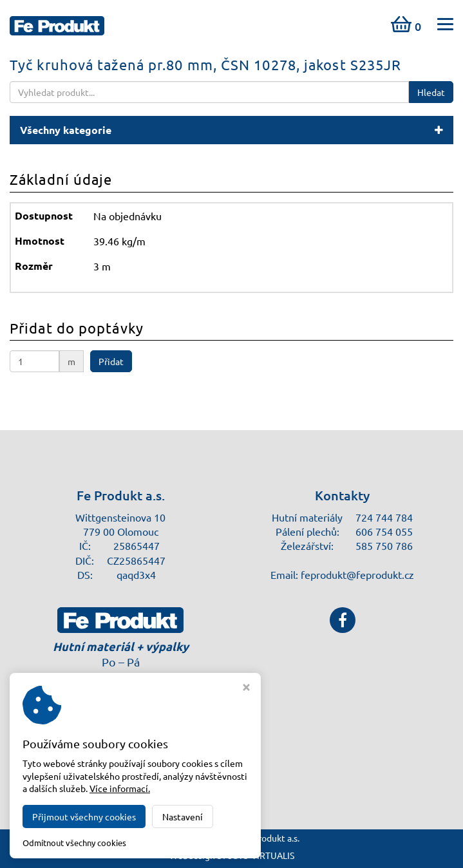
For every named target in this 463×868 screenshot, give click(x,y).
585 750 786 (384, 545)
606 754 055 (384, 531)
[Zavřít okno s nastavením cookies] (246, 688)
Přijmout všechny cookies (84, 816)
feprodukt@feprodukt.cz (357, 574)
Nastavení (183, 816)
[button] (231, 130)
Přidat (111, 361)
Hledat (431, 92)
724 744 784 (384, 517)
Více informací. (120, 788)
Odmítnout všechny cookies (74, 843)
